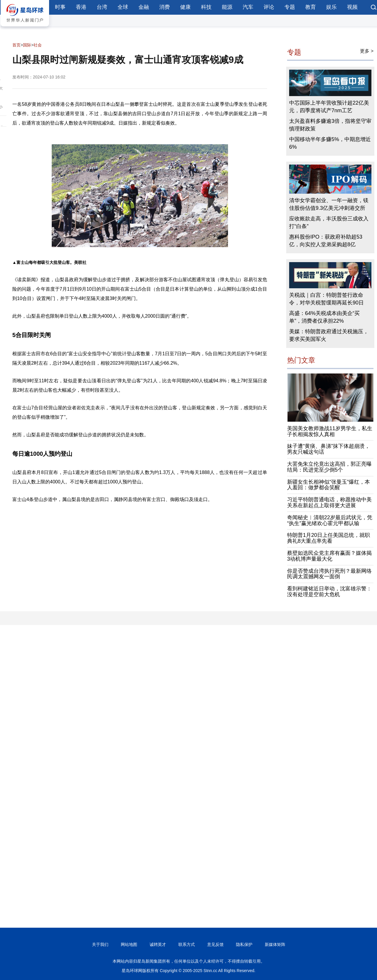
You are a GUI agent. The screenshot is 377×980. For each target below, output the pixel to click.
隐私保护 (244, 944)
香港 (81, 7)
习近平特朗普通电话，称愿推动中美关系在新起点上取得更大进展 (329, 502)
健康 (185, 7)
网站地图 (129, 944)
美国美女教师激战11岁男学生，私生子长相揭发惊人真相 (330, 431)
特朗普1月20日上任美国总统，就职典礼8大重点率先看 (329, 538)
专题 (290, 7)
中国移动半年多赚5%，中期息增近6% (330, 143)
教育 (311, 7)
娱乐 (331, 7)
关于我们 (100, 944)
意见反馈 (215, 944)
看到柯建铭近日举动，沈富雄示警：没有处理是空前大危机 (329, 592)
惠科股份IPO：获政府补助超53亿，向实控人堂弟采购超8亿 (326, 241)
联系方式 (187, 944)
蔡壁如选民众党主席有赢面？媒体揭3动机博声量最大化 (329, 556)
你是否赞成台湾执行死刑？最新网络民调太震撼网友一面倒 (329, 574)
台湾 (102, 7)
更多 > (367, 51)
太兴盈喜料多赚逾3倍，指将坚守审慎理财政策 (330, 125)
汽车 (248, 7)
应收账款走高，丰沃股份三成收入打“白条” (329, 222)
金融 (144, 7)
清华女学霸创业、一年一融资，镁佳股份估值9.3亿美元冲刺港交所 (329, 204)
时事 (60, 7)
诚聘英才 (158, 944)
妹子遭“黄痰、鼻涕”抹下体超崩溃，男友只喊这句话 (329, 449)
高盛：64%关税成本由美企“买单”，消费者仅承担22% (324, 317)
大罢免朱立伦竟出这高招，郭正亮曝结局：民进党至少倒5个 (329, 467)
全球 (123, 7)
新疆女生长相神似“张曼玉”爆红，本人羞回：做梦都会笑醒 (329, 485)
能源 (227, 7)
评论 (269, 7)
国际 (27, 45)
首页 (16, 45)
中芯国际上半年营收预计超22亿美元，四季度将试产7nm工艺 (329, 107)
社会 (38, 45)
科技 (206, 7)
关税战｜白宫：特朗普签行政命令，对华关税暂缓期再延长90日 (326, 299)
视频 (352, 7)
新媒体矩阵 (275, 944)
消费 (165, 7)
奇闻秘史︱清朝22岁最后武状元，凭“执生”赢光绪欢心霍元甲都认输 (330, 520)
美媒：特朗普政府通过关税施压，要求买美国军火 (329, 335)
